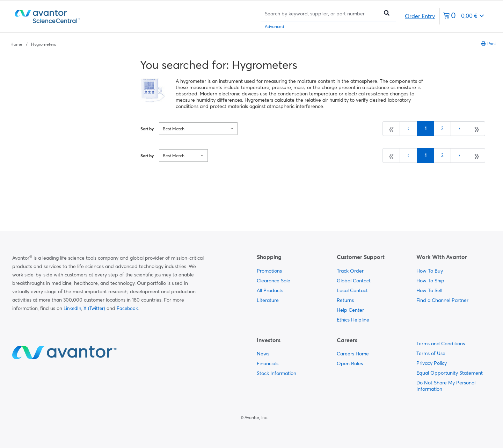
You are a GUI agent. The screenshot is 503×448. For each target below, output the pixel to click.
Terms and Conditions (441, 344)
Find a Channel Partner (442, 300)
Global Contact (354, 281)
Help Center (350, 310)
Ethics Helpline (353, 320)
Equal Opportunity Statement (450, 373)
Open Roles (350, 363)
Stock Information (276, 373)
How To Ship (430, 281)
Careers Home (353, 354)
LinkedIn (72, 308)
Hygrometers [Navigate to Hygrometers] (43, 44)
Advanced (274, 26)
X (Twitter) (94, 308)
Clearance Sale (274, 281)
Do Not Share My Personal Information (446, 386)
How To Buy (430, 271)
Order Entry (420, 16)
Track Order (350, 271)
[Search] (322, 13)
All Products (270, 290)
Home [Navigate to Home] (16, 44)
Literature (268, 300)
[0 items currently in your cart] (464, 16)
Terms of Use (431, 353)
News (263, 354)
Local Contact (352, 290)
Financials (268, 363)
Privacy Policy (432, 363)
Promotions (269, 271)
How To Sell (429, 290)
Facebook (127, 308)
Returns (345, 300)
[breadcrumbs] (33, 44)
